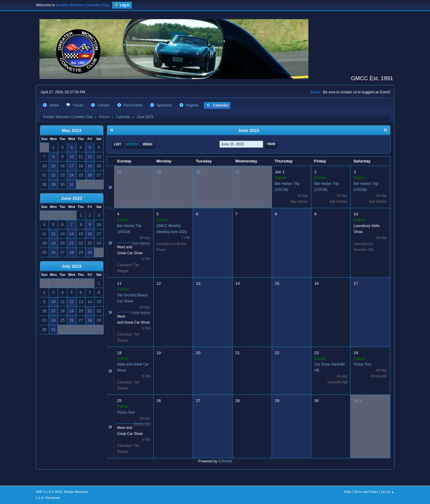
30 (198, 172)
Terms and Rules (366, 492)
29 (159, 172)
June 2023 (72, 198)
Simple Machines (76, 492)
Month (132, 144)
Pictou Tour (362, 364)
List (118, 144)
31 (238, 172)
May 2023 (72, 130)
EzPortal (225, 461)
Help (348, 492)
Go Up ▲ (388, 492)
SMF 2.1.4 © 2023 (49, 492)
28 (119, 172)
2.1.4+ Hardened (48, 498)
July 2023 (71, 266)
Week (148, 144)
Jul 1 (358, 401)
